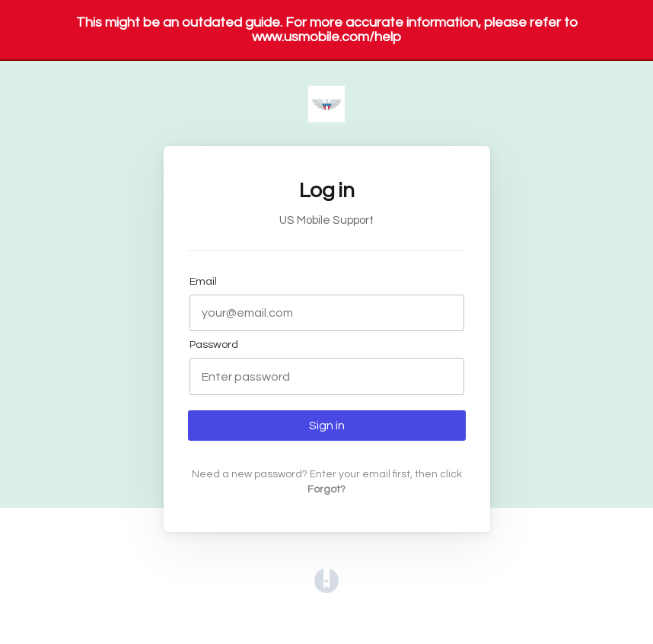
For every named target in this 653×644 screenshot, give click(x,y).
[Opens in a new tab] (326, 589)
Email (203, 281)
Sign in (327, 426)
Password (214, 344)
